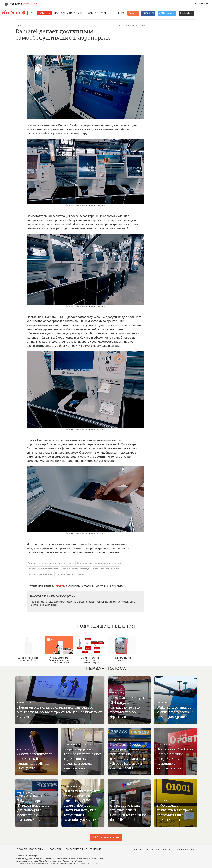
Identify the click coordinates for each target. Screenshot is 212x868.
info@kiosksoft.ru (184, 849)
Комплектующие (99, 13)
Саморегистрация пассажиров (43, 569)
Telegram (60, 586)
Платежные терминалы (31, 749)
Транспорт (21, 25)
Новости (45, 13)
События (80, 13)
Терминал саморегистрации (76, 569)
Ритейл (114, 801)
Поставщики (63, 13)
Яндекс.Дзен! (30, 4)
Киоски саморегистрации (106, 569)
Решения (119, 13)
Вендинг (115, 740)
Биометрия (24, 703)
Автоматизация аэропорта (109, 563)
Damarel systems (84, 563)
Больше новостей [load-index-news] (106, 837)
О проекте (204, 3)
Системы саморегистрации (70, 574)
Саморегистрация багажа (41, 574)
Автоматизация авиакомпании (57, 563)
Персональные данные (159, 849)
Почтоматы (117, 693)
